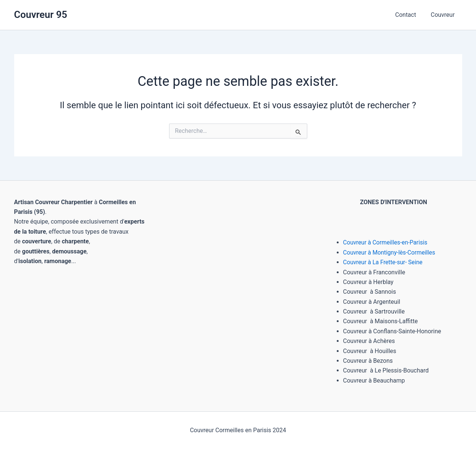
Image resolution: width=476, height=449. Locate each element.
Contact (410, 15)
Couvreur (444, 15)
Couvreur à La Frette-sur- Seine (384, 262)
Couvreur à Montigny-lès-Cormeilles (390, 252)
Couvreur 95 (41, 15)
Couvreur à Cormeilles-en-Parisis (386, 242)
